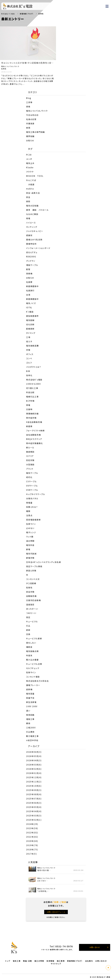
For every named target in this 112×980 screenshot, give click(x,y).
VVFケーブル (32, 486)
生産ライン (31, 524)
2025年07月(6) (34, 799)
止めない (30, 528)
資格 (28, 106)
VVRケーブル (32, 490)
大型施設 (30, 464)
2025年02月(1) (34, 820)
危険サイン (31, 672)
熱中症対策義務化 (34, 443)
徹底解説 (30, 452)
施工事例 (61, 961)
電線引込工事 (32, 396)
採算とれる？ (32, 507)
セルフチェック (33, 668)
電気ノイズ (31, 303)
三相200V (31, 727)
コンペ (29, 358)
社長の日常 (31, 119)
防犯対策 (30, 460)
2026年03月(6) (34, 765)
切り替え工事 (32, 388)
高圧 (28, 617)
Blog (29, 98)
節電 (28, 549)
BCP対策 (30, 401)
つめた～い (31, 613)
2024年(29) (32, 824)
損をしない (31, 643)
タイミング (31, 333)
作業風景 (30, 123)
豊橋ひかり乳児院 (34, 239)
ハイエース (32, 222)
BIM (28, 371)
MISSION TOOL (35, 176)
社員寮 (29, 282)
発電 (28, 218)
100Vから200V (33, 384)
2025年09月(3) (34, 790)
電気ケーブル (32, 473)
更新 (28, 630)
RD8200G (31, 256)
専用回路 (30, 715)
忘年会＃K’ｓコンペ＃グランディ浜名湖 (43, 562)
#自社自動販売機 (34, 422)
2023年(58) (32, 828)
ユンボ (29, 159)
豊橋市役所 (31, 244)
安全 (29, 197)
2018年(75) (32, 850)
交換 (28, 634)
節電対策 (30, 558)
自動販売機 (31, 596)
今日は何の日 (32, 115)
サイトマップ (56, 964)
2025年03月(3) (34, 816)
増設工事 (30, 719)
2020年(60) (32, 841)
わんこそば (31, 180)
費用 (28, 723)
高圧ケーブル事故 (34, 566)
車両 (28, 128)
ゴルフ (29, 363)
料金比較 (30, 392)
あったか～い (32, 609)
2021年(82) (32, 837)
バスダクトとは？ (34, 367)
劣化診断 (30, 324)
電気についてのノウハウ (37, 111)
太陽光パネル (32, 498)
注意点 (29, 515)
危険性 (29, 587)
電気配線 (30, 320)
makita (30, 189)
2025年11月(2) (34, 782)
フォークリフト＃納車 (35, 430)
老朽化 (29, 477)
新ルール (30, 447)
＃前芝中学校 (32, 740)
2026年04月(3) (34, 760)
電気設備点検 (32, 651)
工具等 (29, 102)
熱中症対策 (31, 418)
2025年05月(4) (34, 807)
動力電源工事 (32, 736)
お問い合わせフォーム (56, 912)
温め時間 (30, 541)
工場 (28, 337)
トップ (8, 961)
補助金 (29, 647)
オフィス (30, 354)
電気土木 (30, 163)
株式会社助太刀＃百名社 (37, 681)
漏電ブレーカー (33, 685)
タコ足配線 (31, 583)
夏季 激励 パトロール (37, 210)
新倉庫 (29, 426)
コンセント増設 (33, 677)
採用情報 (50, 961)
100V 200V (32, 706)
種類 (28, 511)
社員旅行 (30, 290)
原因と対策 (31, 570)
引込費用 (30, 732)
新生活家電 (31, 702)
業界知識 (30, 136)
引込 (28, 626)
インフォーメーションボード (38, 248)
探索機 (29, 273)
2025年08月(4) (34, 794)
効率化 (29, 375)
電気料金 (30, 545)
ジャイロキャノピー (35, 231)
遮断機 (29, 689)
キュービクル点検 (34, 664)
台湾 (28, 295)
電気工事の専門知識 (35, 132)
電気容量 (30, 694)
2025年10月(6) (34, 786)
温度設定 (30, 604)
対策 (28, 350)
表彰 (28, 201)
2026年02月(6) (34, 769)
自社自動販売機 (33, 435)
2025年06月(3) (34, 803)
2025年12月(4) (34, 777)
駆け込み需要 (32, 660)
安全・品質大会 (33, 193)
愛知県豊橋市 (32, 316)
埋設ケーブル (32, 265)
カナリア (30, 456)
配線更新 (30, 329)
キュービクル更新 (34, 638)
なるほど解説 (32, 214)
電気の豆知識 (32, 205)
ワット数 (30, 536)
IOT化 (29, 307)
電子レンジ (31, 532)
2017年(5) (31, 854)
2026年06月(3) (34, 752)
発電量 (29, 503)
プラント (30, 469)
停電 (28, 405)
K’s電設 (30, 312)
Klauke (30, 167)
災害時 (29, 409)
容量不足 (30, 698)
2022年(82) (32, 833)
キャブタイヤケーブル (36, 494)
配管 (29, 269)
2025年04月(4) (34, 811)
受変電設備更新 (33, 520)
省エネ (29, 341)
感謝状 (29, 235)
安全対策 (30, 592)
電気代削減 (31, 553)
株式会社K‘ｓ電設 (34, 379)
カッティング (32, 227)
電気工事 (17, 961)
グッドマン (31, 261)
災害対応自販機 (33, 600)
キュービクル (32, 621)
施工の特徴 (39, 961)
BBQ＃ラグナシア (34, 439)
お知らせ (30, 140)
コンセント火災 (33, 579)
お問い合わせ (101, 961)
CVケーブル (31, 481)
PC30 (29, 155)
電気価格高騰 (32, 346)
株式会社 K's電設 (8, 14)
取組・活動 (27, 961)
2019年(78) (32, 845)
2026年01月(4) (34, 773)
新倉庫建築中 (32, 286)
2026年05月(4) (34, 756)
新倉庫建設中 (32, 299)
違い (28, 710)
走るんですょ (32, 252)
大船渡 (30, 184)
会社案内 (89, 961)
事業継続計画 (32, 413)
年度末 (29, 655)
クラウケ (30, 172)
